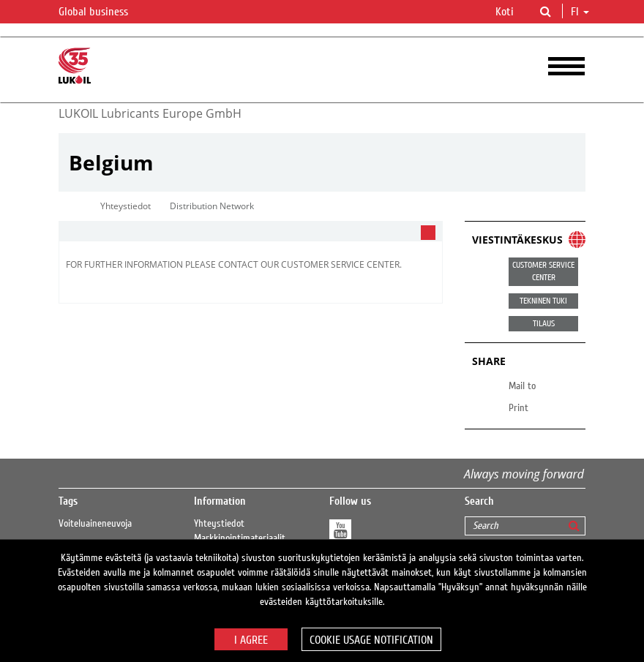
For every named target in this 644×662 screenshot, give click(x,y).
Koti (505, 12)
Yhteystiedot (219, 524)
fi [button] (580, 12)
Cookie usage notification (371, 640)
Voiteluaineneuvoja (95, 524)
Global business (102, 12)
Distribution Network (212, 206)
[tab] (251, 232)
